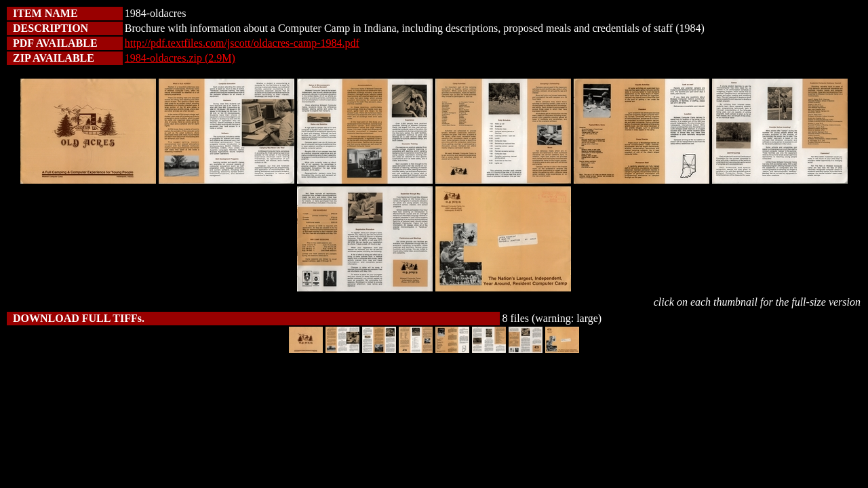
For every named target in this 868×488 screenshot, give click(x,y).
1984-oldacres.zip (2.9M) (180, 58)
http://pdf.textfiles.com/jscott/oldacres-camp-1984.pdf (242, 43)
